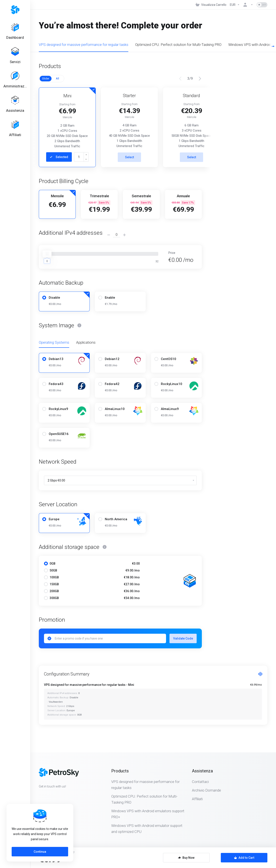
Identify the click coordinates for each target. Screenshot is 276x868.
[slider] (47, 254)
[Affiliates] (15, 129)
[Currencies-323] (235, 5)
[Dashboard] (15, 31)
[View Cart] (211, 5)
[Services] (15, 56)
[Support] (15, 104)
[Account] (248, 5)
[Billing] (15, 80)
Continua (40, 852)
